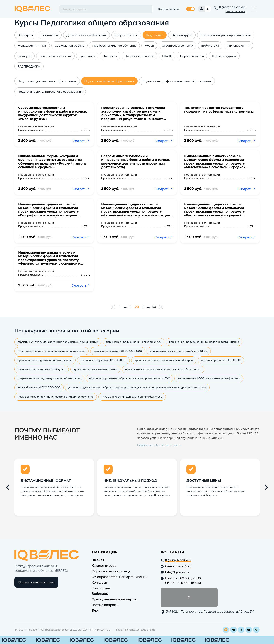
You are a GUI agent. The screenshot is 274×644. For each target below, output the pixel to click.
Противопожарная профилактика (226, 35)
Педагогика (155, 35)
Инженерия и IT (238, 45)
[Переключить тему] (190, 9)
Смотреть (81, 141)
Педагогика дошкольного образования (47, 81)
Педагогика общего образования (109, 81)
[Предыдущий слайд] (8, 487)
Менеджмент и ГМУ (32, 45)
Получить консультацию (37, 582)
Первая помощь (192, 56)
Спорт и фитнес (126, 35)
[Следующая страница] (161, 307)
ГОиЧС (167, 56)
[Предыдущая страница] (113, 307)
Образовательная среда (111, 571)
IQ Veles (32, 9)
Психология (50, 35)
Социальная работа (69, 45)
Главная (98, 560)
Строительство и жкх (178, 45)
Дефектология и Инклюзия (86, 35)
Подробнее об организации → (159, 445)
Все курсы (25, 35)
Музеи (149, 45)
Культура (25, 56)
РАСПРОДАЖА (29, 66)
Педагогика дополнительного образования (50, 91)
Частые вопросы (105, 605)
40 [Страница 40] (154, 307)
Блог (96, 611)
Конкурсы (100, 582)
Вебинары (100, 594)
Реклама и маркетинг (55, 56)
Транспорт (87, 56)
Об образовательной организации (120, 577)
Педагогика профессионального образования (177, 81)
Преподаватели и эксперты (114, 599)
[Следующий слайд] (266, 487)
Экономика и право (140, 56)
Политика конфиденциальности (136, 630)
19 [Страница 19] (131, 307)
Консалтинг (101, 588)
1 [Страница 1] (120, 307)
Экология (110, 56)
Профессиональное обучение (114, 45)
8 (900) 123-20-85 (232, 7)
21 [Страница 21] (143, 307)
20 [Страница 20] (137, 307)
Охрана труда (182, 35)
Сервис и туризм (224, 56)
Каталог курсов (169, 9)
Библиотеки (210, 45)
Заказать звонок (236, 11)
